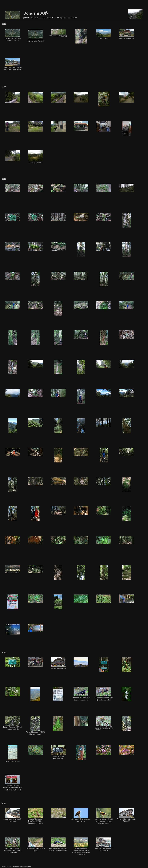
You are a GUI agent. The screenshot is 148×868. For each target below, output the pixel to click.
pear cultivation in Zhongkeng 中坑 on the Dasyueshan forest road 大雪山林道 (81, 846)
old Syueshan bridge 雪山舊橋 (35, 845)
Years (11, 867)
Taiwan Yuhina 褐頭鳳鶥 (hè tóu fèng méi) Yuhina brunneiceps (13, 845)
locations (34, 18)
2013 (64, 18)
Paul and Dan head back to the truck (104, 844)
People (29, 867)
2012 (69, 18)
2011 (75, 18)
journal (26, 18)
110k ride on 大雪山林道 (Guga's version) (13, 35)
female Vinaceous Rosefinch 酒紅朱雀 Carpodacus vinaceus (35, 816)
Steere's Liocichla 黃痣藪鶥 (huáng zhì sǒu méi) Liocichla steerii (104, 816)
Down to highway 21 (127, 34)
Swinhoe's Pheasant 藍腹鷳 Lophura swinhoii (81, 694)
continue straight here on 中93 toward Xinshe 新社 (13, 64)
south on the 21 (104, 34)
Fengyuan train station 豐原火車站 (13, 815)
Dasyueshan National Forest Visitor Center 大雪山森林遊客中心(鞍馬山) (13, 783)
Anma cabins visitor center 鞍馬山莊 (127, 815)
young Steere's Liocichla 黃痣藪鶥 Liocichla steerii (104, 723)
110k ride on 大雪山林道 (35, 35)
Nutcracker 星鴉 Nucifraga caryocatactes (81, 815)
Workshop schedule (13, 754)
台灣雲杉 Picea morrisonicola (58, 752)
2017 (53, 18)
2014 (59, 18)
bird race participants (58, 663)
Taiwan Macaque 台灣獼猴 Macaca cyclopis (13, 723)
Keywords (16, 867)
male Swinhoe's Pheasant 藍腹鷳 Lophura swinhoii (58, 844)
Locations (23, 867)
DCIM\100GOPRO (35, 157)
